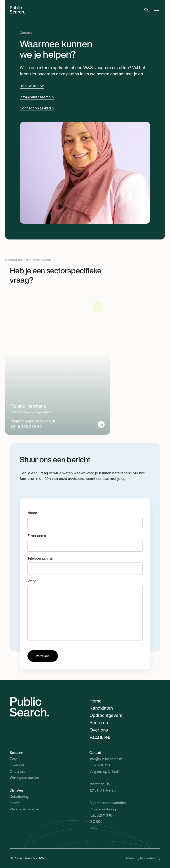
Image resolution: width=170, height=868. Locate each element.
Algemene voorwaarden (108, 803)
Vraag (85, 609)
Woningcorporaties (24, 778)
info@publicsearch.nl (37, 97)
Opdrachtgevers (106, 715)
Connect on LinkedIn (37, 108)
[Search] (147, 10)
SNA (93, 828)
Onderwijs (17, 772)
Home (96, 701)
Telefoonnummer (85, 565)
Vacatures (100, 737)
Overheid (17, 765)
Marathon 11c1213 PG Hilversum (104, 787)
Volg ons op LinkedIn (105, 772)
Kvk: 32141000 (101, 815)
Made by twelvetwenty (143, 858)
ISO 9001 (97, 822)
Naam (85, 520)
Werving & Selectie (24, 809)
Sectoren (99, 722)
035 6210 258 (32, 86)
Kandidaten (101, 708)
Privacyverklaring (103, 809)
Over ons (99, 730)
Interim (15, 803)
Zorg (14, 759)
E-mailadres (85, 542)
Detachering (19, 797)
